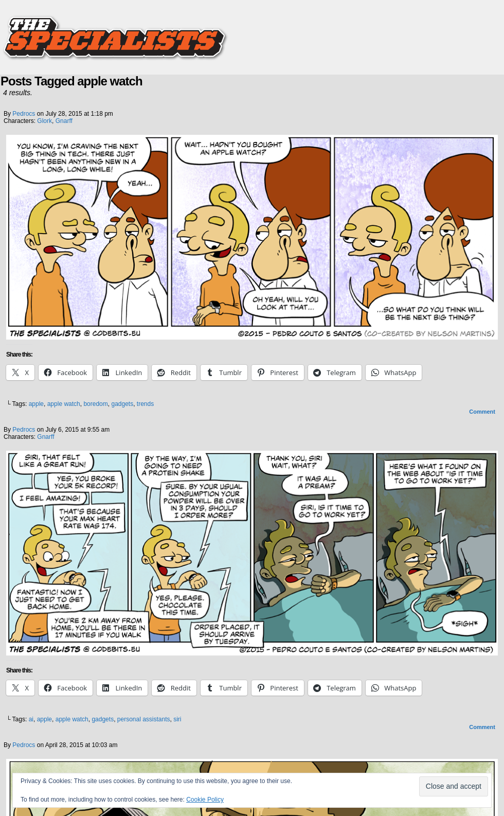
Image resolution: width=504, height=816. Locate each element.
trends (145, 404)
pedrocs (24, 114)
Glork (44, 121)
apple (36, 404)
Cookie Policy (205, 800)
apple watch (64, 404)
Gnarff (64, 121)
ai (31, 719)
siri (177, 719)
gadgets (122, 404)
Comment (482, 412)
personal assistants (144, 719)
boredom (95, 404)
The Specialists (252, 33)
